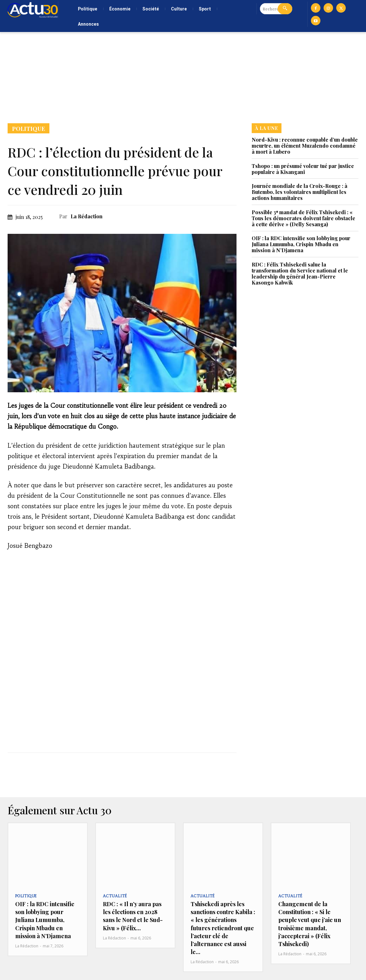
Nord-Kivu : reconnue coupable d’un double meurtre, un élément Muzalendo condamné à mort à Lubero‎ (305, 146)
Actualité (114, 896)
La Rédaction (87, 216)
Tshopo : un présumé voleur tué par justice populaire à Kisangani (303, 169)
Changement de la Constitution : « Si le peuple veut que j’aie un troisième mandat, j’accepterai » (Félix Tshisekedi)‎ (310, 924)
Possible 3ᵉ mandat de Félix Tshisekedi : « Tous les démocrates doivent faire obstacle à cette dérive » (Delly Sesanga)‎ (303, 218)
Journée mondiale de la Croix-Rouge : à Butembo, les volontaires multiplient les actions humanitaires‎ (300, 192)
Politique (28, 128)
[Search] (285, 9)
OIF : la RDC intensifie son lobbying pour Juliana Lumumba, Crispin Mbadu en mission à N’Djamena (301, 244)
